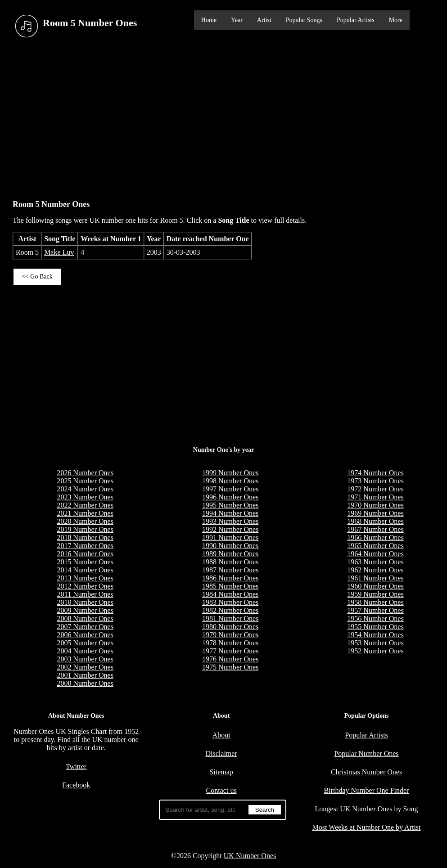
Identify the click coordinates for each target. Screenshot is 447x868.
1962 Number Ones (375, 570)
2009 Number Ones (85, 610)
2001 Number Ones (85, 675)
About (221, 735)
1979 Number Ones (230, 635)
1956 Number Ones (375, 618)
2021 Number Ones (85, 513)
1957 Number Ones (375, 610)
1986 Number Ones (230, 578)
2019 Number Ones (85, 529)
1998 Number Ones (230, 481)
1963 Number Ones (375, 562)
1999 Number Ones (230, 473)
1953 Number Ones (375, 643)
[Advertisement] (223, 117)
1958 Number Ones (375, 602)
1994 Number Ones (230, 513)
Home (209, 20)
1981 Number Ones (230, 618)
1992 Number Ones (230, 529)
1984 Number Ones (230, 594)
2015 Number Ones (85, 562)
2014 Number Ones (85, 570)
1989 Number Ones (230, 554)
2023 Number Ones (85, 497)
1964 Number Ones (375, 554)
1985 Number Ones (230, 586)
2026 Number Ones (85, 473)
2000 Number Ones (85, 683)
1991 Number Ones (230, 537)
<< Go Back (37, 277)
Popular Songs (304, 20)
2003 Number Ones (85, 659)
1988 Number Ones (230, 562)
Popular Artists (356, 20)
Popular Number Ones (366, 753)
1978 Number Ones (230, 643)
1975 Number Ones (230, 667)
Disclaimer (221, 753)
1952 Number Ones (375, 651)
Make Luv (59, 252)
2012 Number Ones (85, 586)
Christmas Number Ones (366, 772)
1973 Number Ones (375, 481)
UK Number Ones (250, 856)
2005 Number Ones (85, 643)
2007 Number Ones (85, 627)
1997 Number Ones (230, 489)
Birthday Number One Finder (367, 790)
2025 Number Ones (85, 481)
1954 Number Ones (375, 635)
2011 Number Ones (85, 594)
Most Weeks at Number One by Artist (366, 827)
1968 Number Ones (375, 521)
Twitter (76, 767)
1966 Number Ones (375, 537)
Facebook (76, 785)
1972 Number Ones (375, 489)
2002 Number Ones (85, 667)
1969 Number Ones (375, 513)
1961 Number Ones (375, 578)
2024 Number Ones (85, 489)
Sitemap (221, 772)
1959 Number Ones (375, 594)
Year (237, 20)
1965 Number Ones (375, 546)
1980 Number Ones (230, 627)
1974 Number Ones (375, 473)
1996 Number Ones (230, 497)
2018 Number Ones (85, 537)
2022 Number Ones (85, 505)
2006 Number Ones (85, 635)
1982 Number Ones (230, 610)
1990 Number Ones (230, 546)
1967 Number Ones (375, 529)
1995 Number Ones (230, 505)
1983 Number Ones (230, 602)
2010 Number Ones (85, 602)
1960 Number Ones (375, 586)
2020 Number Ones (85, 521)
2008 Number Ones (85, 618)
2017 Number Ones (85, 546)
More (396, 20)
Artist (264, 20)
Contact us (221, 790)
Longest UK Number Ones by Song (367, 809)
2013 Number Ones (85, 578)
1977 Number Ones (230, 651)
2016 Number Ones (85, 554)
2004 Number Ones (85, 651)
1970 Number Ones (375, 505)
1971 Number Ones (375, 497)
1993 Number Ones (230, 521)
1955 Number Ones (375, 627)
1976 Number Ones (230, 659)
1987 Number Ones (230, 570)
